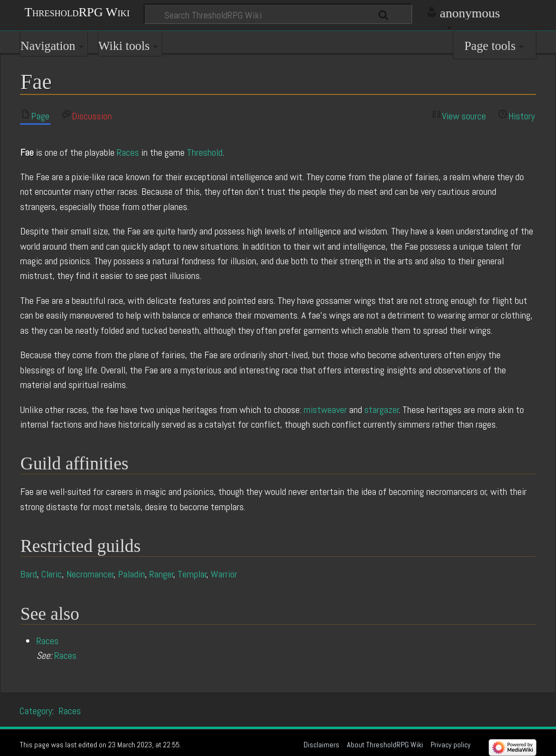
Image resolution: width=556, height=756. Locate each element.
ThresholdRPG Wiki (77, 11)
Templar (192, 574)
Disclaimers (321, 745)
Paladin (131, 574)
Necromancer (90, 574)
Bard (29, 574)
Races (128, 152)
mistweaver (325, 409)
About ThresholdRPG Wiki (385, 745)
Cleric (52, 574)
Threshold (205, 152)
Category (36, 711)
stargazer (382, 409)
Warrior (224, 574)
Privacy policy (451, 745)
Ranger (162, 574)
